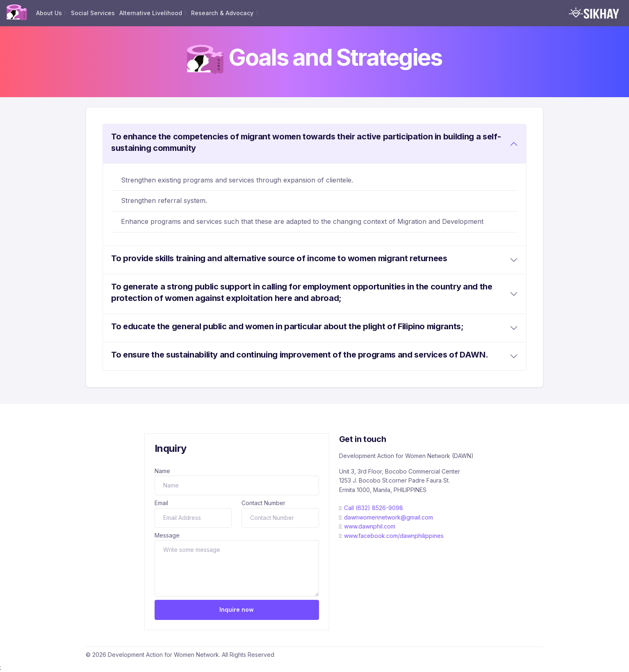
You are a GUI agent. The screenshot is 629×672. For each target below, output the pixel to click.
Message (167, 535)
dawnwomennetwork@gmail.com (389, 517)
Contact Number (263, 503)
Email (161, 503)
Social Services (93, 13)
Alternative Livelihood (151, 13)
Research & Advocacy (222, 13)
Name (162, 471)
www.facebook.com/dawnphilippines (394, 536)
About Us (49, 13)
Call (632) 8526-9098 (374, 508)
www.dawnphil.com (370, 526)
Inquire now (237, 609)
